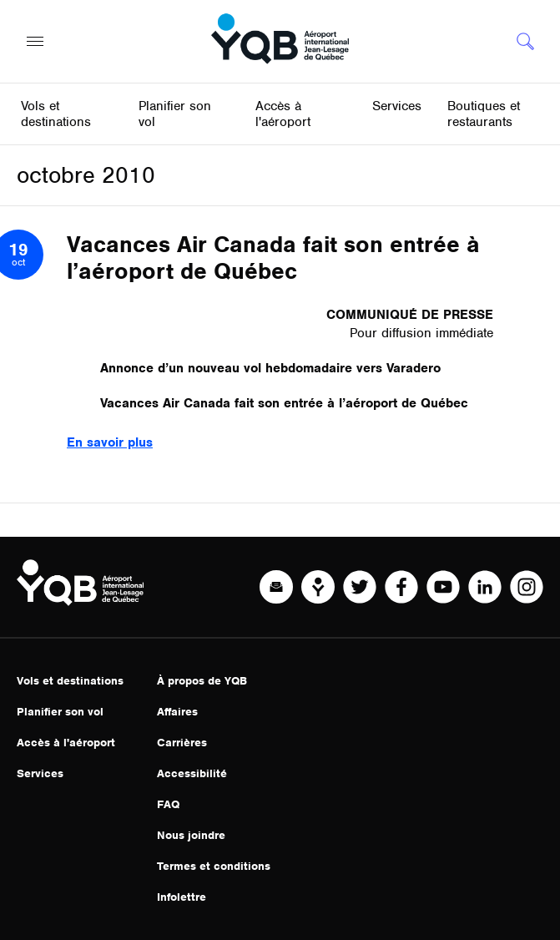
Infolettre (182, 897)
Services (40, 773)
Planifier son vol (60, 712)
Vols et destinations (70, 681)
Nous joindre (191, 835)
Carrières (182, 743)
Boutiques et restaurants (484, 114)
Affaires (177, 712)
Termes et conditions (214, 866)
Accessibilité (192, 773)
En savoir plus (110, 442)
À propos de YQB (202, 681)
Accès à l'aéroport (66, 743)
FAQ (168, 804)
